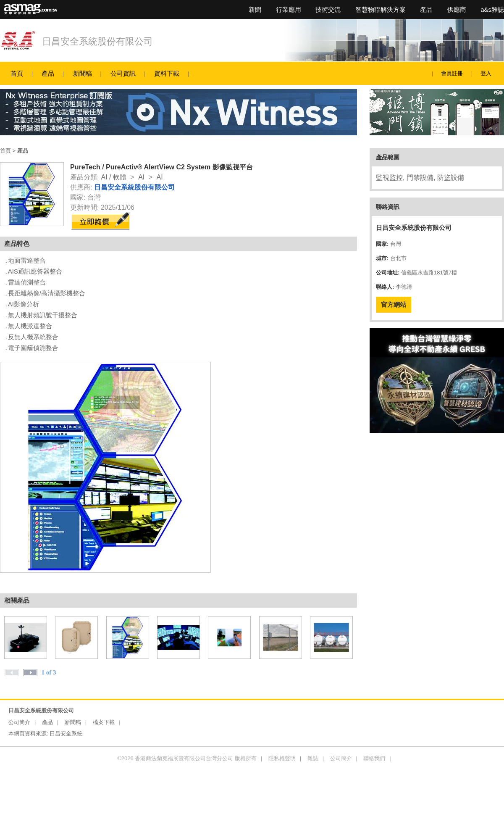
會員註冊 (452, 73)
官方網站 (394, 304)
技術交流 (328, 9)
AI (141, 177)
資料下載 (167, 73)
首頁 (17, 73)
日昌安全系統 (66, 734)
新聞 (255, 9)
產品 (426, 9)
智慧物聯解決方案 (381, 9)
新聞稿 (83, 73)
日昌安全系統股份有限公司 (97, 41)
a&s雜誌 (492, 9)
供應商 (457, 9)
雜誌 (313, 758)
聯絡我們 (374, 758)
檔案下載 (104, 722)
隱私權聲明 (282, 758)
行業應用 (289, 9)
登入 (486, 73)
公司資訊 (123, 73)
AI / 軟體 (113, 177)
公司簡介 (19, 722)
